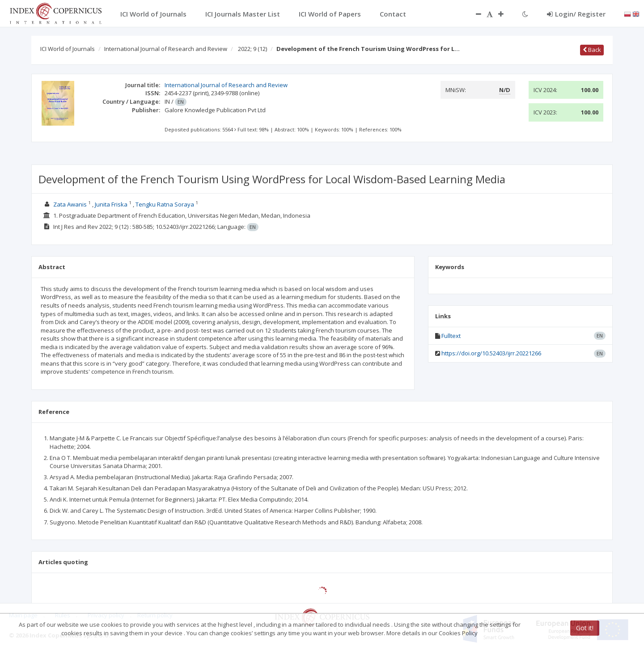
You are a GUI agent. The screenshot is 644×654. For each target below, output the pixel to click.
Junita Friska (111, 204)
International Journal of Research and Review (166, 49)
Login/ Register (576, 14)
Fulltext (451, 336)
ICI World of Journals (68, 49)
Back (592, 50)
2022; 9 (252, 49)
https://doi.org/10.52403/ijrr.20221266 (491, 353)
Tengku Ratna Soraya (165, 204)
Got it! (585, 628)
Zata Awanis (70, 204)
